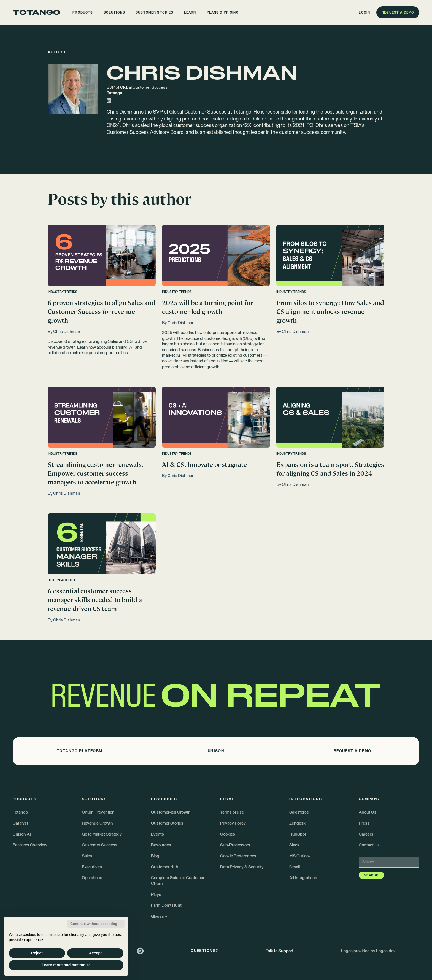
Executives (92, 867)
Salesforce (299, 812)
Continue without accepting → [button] (96, 924)
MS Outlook (300, 856)
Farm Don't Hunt (166, 905)
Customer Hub (165, 867)
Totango (20, 812)
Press (364, 823)
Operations (92, 878)
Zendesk (297, 823)
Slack (294, 845)
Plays (156, 895)
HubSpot (298, 834)
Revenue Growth (97, 823)
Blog (155, 856)
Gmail (295, 867)
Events (157, 834)
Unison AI (22, 834)
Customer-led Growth (171, 812)
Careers (366, 834)
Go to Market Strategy (102, 834)
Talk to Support (280, 951)
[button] (83, 12)
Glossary (159, 916)
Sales (87, 856)
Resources (161, 845)
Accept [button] (95, 953)
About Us (368, 812)
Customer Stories (167, 823)
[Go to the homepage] (36, 12)
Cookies (228, 834)
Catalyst (20, 823)
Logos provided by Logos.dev (368, 951)
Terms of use (232, 812)
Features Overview (30, 845)
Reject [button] (37, 953)
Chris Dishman (123, 112)
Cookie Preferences (238, 856)
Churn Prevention (98, 812)
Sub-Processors (235, 845)
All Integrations (303, 878)
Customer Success (100, 845)
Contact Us (369, 845)
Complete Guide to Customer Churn (178, 881)
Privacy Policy (233, 823)
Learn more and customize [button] (66, 965)
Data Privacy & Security (242, 867)
